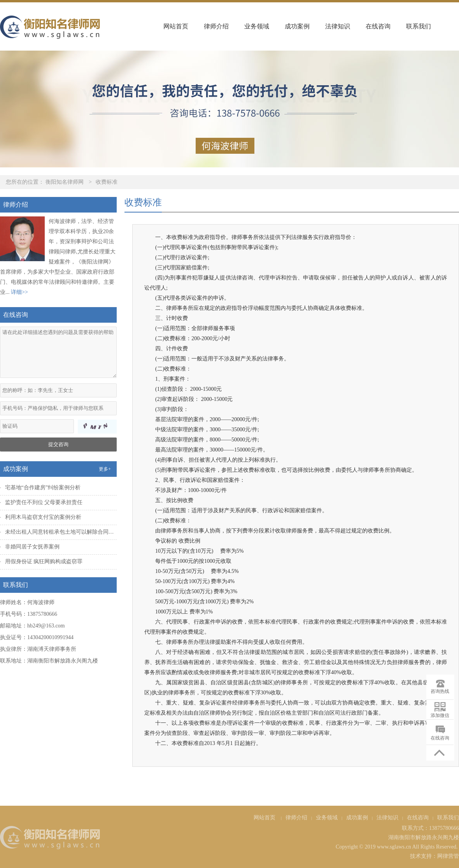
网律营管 (448, 856)
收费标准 (107, 182)
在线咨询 (378, 26)
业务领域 (257, 26)
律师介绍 (216, 26)
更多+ (105, 469)
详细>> (19, 292)
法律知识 (338, 26)
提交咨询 (58, 444)
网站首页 (176, 26)
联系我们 (419, 26)
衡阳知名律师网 (65, 182)
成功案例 (297, 26)
